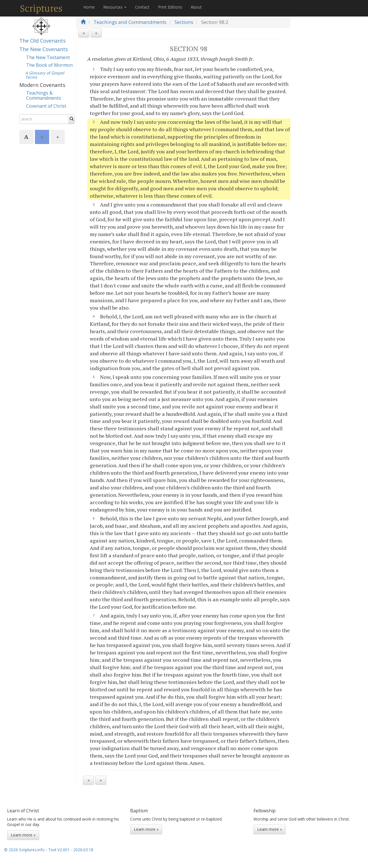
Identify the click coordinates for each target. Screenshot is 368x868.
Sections (184, 22)
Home (89, 7)
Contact (142, 7)
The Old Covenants (42, 41)
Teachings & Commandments (44, 95)
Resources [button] (115, 7)
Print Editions (170, 7)
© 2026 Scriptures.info (24, 850)
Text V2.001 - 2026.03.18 (71, 850)
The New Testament (48, 57)
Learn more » (23, 835)
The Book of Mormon (49, 65)
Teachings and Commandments (130, 22)
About (196, 7)
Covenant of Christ (46, 106)
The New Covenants (44, 49)
